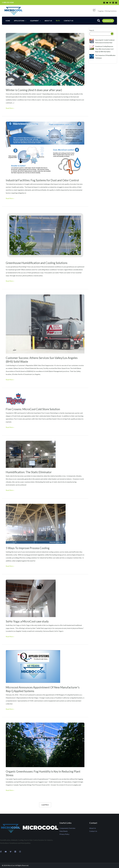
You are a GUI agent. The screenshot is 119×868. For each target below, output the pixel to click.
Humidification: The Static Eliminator (30, 472)
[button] (99, 21)
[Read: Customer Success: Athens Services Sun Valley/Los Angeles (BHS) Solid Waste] (45, 324)
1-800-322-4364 (8, 2)
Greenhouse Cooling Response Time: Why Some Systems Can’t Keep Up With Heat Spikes (104, 49)
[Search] (112, 34)
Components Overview (67, 828)
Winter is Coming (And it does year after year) (36, 90)
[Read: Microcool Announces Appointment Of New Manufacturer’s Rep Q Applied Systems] (33, 666)
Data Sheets (64, 831)
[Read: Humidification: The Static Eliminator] (31, 454)
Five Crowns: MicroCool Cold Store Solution (35, 409)
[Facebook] (104, 3)
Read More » (10, 108)
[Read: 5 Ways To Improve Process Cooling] (36, 523)
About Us (93, 828)
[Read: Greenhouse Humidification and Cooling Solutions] (45, 235)
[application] (24, 21)
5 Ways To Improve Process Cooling (29, 548)
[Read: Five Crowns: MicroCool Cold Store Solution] (16, 399)
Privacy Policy (64, 834)
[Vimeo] (110, 3)
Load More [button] (45, 805)
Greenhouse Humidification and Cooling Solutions (39, 263)
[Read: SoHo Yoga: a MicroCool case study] (31, 598)
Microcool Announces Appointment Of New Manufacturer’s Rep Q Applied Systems (35, 689)
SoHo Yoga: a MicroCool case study (29, 621)
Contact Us (93, 831)
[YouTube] (107, 3)
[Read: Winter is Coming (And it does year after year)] (45, 59)
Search (92, 30)
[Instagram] (116, 3)
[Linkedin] (113, 3)
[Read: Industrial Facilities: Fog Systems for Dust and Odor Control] (45, 149)
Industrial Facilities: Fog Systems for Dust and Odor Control (45, 180)
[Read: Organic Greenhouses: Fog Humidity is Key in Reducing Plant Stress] (45, 744)
